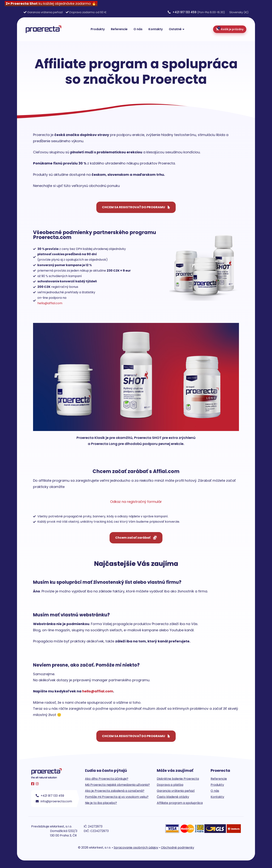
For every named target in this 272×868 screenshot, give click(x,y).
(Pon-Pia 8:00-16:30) (196, 12)
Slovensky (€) (239, 12)
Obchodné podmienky (178, 848)
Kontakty (156, 29)
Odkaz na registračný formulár (136, 502)
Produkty (98, 29)
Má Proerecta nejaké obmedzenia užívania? (117, 785)
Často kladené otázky (173, 797)
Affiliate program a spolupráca (180, 803)
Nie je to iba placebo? (101, 803)
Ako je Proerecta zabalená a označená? (115, 791)
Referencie (119, 29)
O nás (138, 29)
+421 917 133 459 (50, 796)
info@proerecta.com (54, 801)
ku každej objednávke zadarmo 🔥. (51, 3)
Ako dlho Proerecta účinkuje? (107, 779)
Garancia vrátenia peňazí (45, 12)
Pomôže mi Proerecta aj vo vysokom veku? (117, 797)
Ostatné (175, 29)
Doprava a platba (170, 785)
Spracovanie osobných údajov (136, 848)
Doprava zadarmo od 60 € (88, 12)
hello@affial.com (50, 303)
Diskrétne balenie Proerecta (178, 779)
